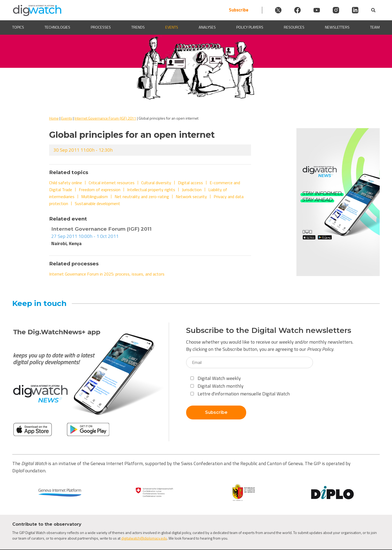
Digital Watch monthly (217, 386)
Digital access (190, 183)
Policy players (250, 27)
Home (54, 118)
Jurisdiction (192, 190)
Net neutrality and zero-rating (142, 197)
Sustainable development (97, 203)
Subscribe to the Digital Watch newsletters (269, 330)
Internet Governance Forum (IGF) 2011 (105, 118)
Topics (18, 27)
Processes (101, 27)
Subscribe (239, 10)
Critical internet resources (112, 183)
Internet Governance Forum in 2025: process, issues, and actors (107, 274)
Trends (138, 27)
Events (172, 27)
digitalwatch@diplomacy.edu (144, 538)
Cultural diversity (156, 183)
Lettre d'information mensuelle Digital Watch (240, 394)
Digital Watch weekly (216, 378)
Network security (191, 197)
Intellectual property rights (151, 190)
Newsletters (337, 27)
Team (375, 27)
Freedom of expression (100, 190)
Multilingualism (95, 197)
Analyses (207, 27)
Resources (294, 27)
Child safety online (66, 183)
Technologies (57, 27)
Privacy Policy (320, 349)
